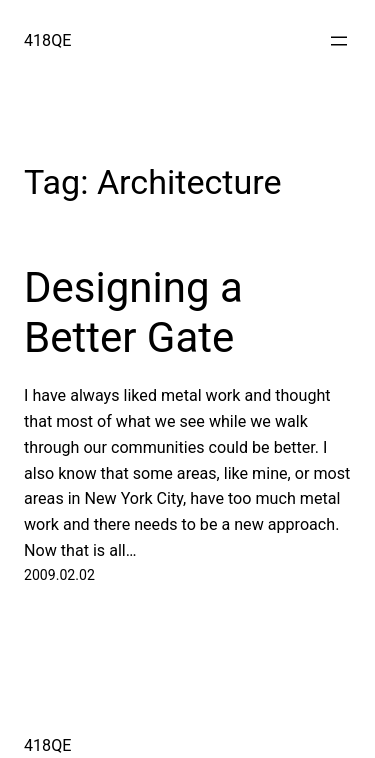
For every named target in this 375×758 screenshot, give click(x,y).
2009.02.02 (59, 575)
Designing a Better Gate (133, 312)
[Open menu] (339, 41)
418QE (47, 40)
